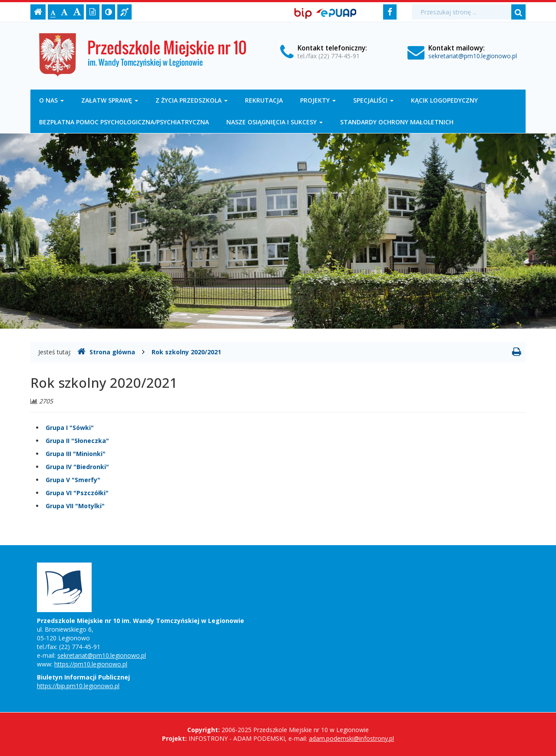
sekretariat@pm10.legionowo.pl (473, 56)
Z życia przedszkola (192, 100)
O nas (51, 100)
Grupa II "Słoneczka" (77, 441)
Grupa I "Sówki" (70, 428)
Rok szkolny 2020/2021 (186, 352)
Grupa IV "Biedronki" (77, 467)
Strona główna (106, 352)
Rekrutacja (264, 100)
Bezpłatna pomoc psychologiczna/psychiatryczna (124, 122)
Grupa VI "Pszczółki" (77, 493)
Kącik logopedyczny (444, 100)
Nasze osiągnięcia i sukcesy (275, 122)
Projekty (318, 100)
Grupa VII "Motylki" (75, 506)
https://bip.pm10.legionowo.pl (78, 686)
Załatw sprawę (110, 100)
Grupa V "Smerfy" (73, 480)
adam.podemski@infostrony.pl (351, 738)
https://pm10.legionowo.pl (91, 664)
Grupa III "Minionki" (76, 454)
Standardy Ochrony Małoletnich (397, 122)
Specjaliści (373, 100)
